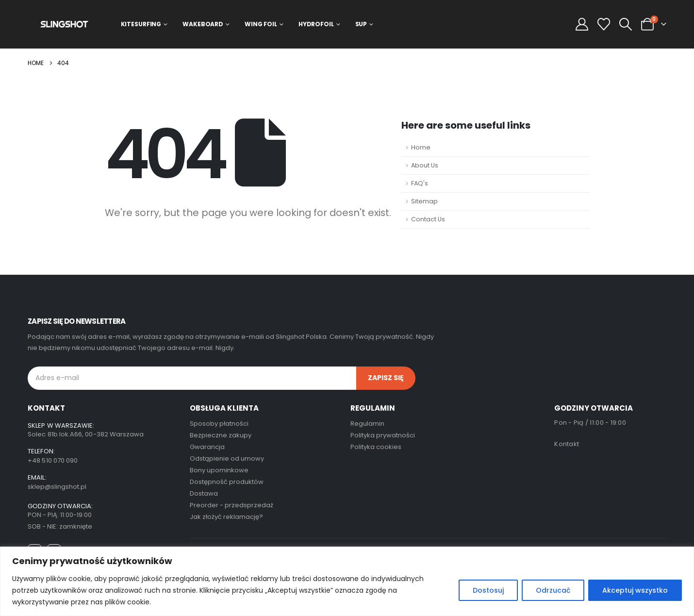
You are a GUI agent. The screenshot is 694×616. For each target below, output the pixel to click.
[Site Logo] (64, 24)
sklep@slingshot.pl (57, 487)
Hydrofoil (316, 24)
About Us (425, 165)
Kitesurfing (141, 24)
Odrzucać (553, 590)
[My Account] (582, 24)
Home (421, 147)
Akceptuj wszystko (635, 590)
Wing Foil (261, 24)
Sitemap (424, 201)
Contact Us (428, 219)
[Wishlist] (603, 24)
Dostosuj (488, 590)
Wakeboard (203, 24)
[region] (347, 581)
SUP (361, 24)
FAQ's (420, 183)
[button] (625, 24)
